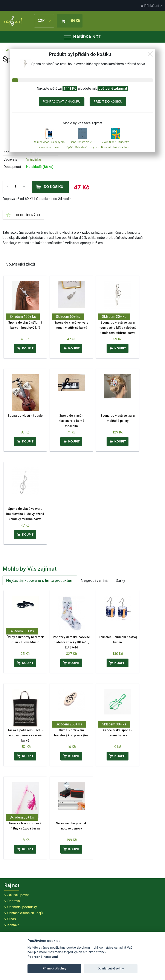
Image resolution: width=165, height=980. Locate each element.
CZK (44, 21)
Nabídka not (83, 37)
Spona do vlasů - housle (25, 416)
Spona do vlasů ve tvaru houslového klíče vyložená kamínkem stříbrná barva (118, 328)
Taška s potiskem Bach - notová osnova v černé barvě (25, 735)
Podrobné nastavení (43, 957)
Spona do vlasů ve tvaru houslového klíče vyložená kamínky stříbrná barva (25, 514)
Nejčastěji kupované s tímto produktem (40, 580)
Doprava (14, 901)
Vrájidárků (34, 159)
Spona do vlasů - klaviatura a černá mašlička (71, 421)
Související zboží (21, 264)
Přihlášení (151, 6)
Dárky (121, 580)
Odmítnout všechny (111, 968)
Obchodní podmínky (22, 907)
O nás (12, 919)
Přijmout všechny (54, 968)
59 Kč (75, 21)
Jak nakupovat (18, 895)
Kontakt (13, 925)
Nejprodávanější (95, 580)
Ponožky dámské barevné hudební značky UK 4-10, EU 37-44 (71, 642)
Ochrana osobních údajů (25, 913)
